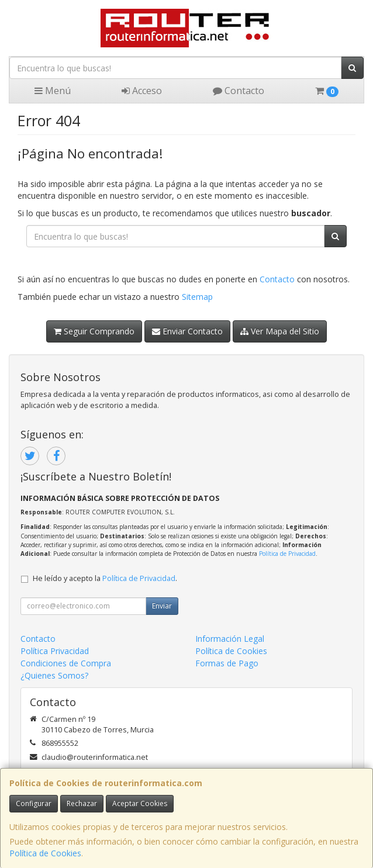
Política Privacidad (55, 651)
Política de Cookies (45, 853)
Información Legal (230, 639)
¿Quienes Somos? (54, 675)
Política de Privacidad (287, 554)
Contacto (239, 91)
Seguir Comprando (94, 331)
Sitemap (197, 297)
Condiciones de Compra (66, 663)
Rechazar (82, 803)
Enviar (162, 606)
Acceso (142, 91)
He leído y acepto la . (105, 578)
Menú (53, 91)
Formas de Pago (227, 663)
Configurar (34, 803)
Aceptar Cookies (140, 803)
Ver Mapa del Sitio (280, 331)
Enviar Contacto (187, 331)
